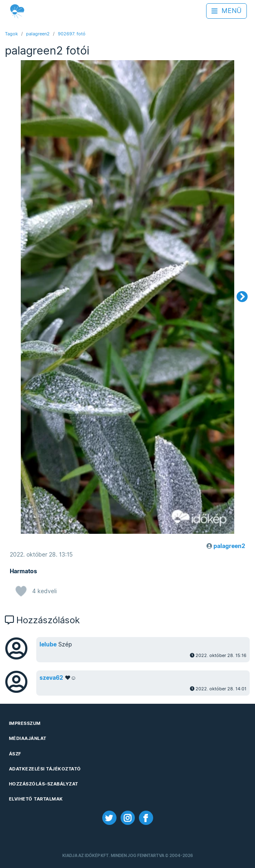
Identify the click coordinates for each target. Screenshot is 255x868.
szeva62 (51, 678)
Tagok (11, 34)
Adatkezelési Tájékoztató (45, 769)
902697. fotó (72, 34)
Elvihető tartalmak (36, 799)
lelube (48, 644)
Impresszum (25, 723)
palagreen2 (38, 34)
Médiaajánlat (28, 738)
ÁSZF (15, 754)
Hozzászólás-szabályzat (44, 784)
